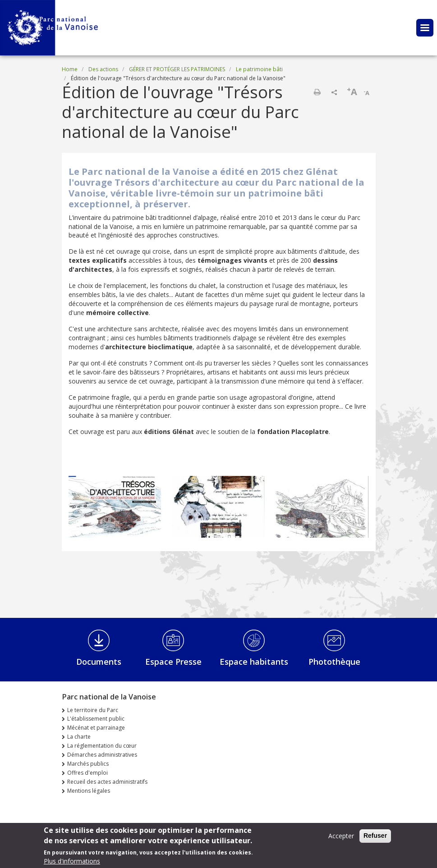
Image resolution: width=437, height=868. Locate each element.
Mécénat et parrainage (96, 728)
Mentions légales (89, 791)
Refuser (375, 837)
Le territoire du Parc (93, 710)
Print (317, 92)
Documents (99, 662)
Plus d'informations (72, 863)
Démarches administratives (102, 755)
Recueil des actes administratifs (107, 782)
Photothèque (334, 662)
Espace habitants (254, 662)
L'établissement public (96, 719)
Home (70, 69)
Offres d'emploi (87, 773)
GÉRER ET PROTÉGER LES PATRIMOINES (177, 69)
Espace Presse (173, 662)
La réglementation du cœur (102, 746)
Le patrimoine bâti (259, 69)
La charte (79, 737)
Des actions (103, 69)
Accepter (341, 838)
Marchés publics (88, 764)
